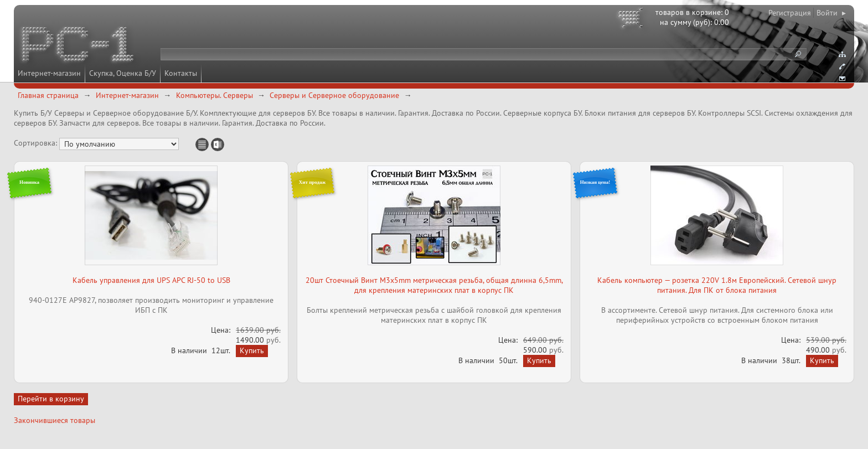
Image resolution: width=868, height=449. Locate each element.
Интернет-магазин (49, 73)
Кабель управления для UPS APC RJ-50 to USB (151, 280)
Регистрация (790, 13)
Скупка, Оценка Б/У (123, 73)
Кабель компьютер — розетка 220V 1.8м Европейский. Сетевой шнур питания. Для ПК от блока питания (717, 285)
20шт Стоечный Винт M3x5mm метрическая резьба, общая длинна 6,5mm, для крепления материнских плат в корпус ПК (434, 285)
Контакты (181, 73)
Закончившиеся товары (55, 420)
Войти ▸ (831, 13)
